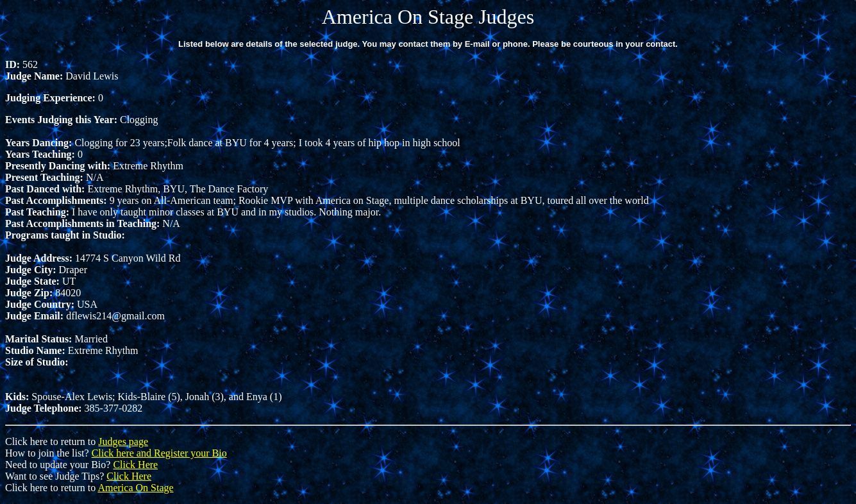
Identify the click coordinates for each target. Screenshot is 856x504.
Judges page (123, 441)
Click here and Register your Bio (159, 453)
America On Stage (135, 488)
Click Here (135, 465)
